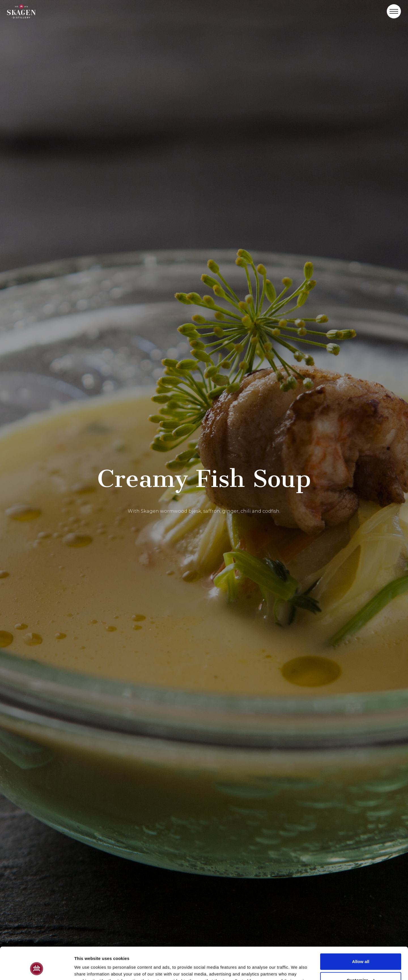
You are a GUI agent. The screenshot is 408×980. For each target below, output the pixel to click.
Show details (87, 969)
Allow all (361, 934)
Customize (361, 952)
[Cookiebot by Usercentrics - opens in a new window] (37, 969)
